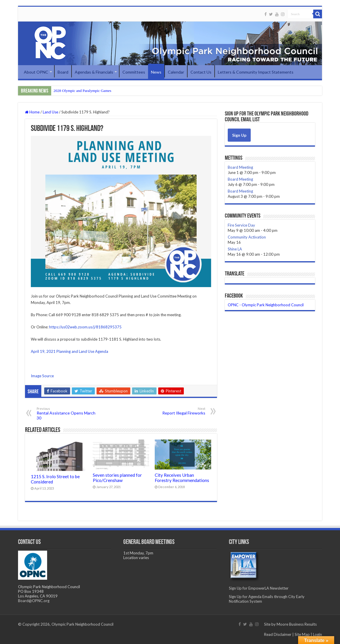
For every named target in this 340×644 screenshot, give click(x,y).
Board (63, 72)
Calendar (176, 72)
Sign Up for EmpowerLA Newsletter (259, 588)
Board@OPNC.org (34, 601)
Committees (134, 72)
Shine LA (235, 249)
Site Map (302, 634)
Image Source (42, 376)
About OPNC (36, 72)
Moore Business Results (297, 624)
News (156, 72)
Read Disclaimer (278, 634)
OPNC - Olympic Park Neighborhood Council (266, 305)
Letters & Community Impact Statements (256, 72)
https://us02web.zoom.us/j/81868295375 (85, 327)
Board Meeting (240, 167)
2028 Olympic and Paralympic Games (82, 91)
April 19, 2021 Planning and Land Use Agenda (70, 351)
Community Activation (247, 237)
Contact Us (201, 72)
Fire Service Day (241, 225)
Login (317, 634)
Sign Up (239, 135)
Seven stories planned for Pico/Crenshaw (117, 478)
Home (32, 112)
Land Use (50, 112)
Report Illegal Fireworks (176, 411)
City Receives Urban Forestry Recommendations (182, 478)
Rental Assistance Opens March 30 (66, 413)
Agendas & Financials (94, 72)
